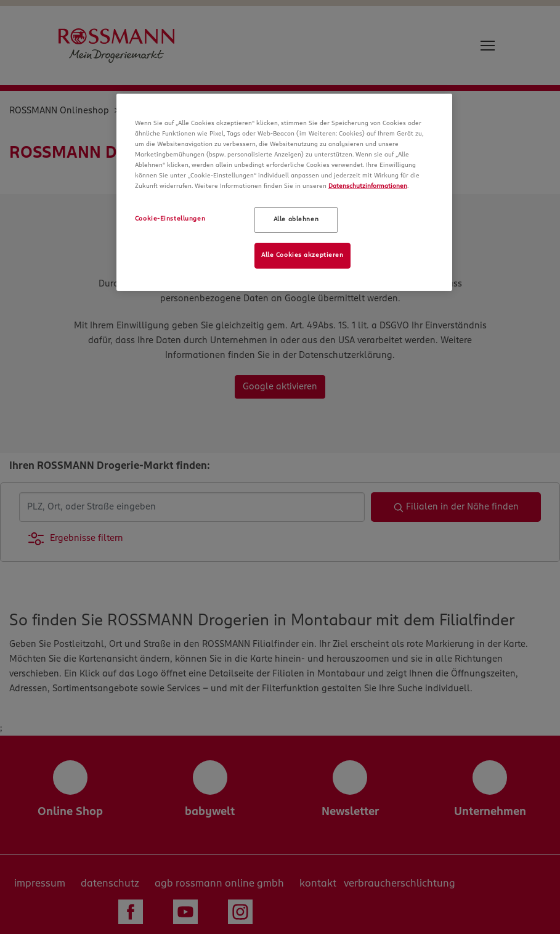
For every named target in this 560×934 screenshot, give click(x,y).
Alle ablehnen (296, 219)
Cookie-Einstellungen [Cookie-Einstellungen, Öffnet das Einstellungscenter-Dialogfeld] (170, 219)
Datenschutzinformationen (368, 186)
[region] (284, 192)
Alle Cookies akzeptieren (302, 255)
